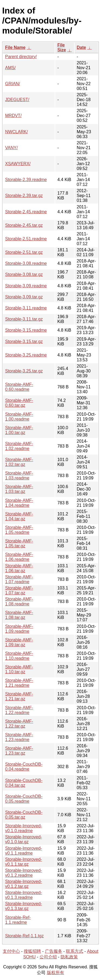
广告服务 (54, 951)
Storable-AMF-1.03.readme (19, 476)
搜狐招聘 (32, 951)
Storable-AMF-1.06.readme (19, 557)
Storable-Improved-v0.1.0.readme (24, 828)
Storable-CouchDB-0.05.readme (24, 799)
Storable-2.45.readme (26, 212)
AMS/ (10, 68)
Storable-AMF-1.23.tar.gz (19, 751)
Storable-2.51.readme (26, 239)
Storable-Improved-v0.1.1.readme (24, 851)
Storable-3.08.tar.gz (24, 274)
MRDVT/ (13, 116)
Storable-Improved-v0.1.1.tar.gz (24, 862)
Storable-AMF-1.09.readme (19, 629)
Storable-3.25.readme (26, 355)
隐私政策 (69, 957)
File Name (15, 47)
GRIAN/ (13, 84)
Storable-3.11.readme (26, 308)
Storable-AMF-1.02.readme (19, 446)
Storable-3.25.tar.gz (24, 371)
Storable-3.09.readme (26, 286)
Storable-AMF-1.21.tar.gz (19, 696)
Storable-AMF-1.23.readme (19, 737)
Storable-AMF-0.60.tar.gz (19, 403)
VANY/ (11, 148)
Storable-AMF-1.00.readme (19, 417)
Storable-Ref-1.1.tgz (24, 936)
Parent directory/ (21, 57)
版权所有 (55, 973)
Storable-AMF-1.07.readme (19, 579)
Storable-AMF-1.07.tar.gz (19, 590)
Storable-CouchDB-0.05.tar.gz (24, 815)
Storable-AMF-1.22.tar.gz (19, 724)
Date (81, 47)
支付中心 (11, 951)
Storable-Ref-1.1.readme (18, 920)
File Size (62, 47)
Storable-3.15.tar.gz (24, 341)
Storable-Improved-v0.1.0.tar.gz (24, 839)
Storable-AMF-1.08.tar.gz (19, 615)
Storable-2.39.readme (26, 180)
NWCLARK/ (16, 132)
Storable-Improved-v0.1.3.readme (24, 895)
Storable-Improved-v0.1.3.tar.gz (24, 906)
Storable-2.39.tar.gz (24, 196)
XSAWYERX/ (18, 164)
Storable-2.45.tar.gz (24, 225)
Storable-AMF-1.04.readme (19, 503)
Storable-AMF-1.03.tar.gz (19, 489)
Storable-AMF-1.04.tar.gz (19, 516)
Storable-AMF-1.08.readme (19, 601)
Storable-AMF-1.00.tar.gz (19, 430)
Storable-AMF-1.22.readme (19, 710)
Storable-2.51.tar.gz (24, 252)
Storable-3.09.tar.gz (24, 297)
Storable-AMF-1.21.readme (19, 683)
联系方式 (75, 951)
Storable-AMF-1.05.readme (19, 530)
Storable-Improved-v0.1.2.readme (24, 873)
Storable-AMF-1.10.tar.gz (19, 669)
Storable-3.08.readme (26, 263)
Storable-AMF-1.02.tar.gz (19, 462)
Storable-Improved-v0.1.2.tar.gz (24, 884)
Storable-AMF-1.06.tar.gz (19, 568)
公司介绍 (48, 957)
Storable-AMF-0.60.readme (19, 387)
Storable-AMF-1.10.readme (19, 656)
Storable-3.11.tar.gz (24, 319)
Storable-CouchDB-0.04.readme (24, 767)
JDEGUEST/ (17, 100)
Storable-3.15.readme (26, 330)
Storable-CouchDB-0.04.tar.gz (24, 783)
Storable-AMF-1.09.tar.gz (19, 642)
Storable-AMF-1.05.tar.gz (19, 543)
